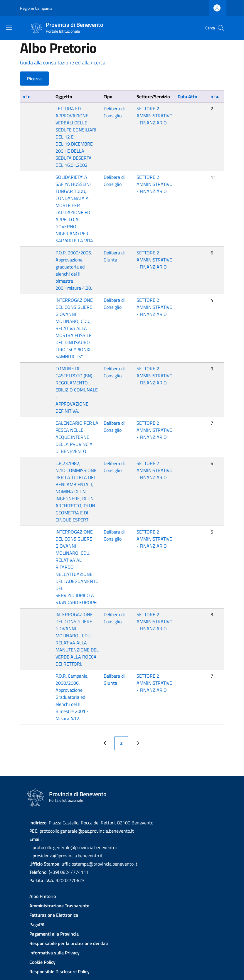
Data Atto (187, 96)
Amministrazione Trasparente (59, 906)
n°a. (215, 96)
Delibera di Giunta (114, 256)
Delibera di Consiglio (114, 112)
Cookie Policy (42, 962)
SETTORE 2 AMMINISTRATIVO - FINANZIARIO (155, 116)
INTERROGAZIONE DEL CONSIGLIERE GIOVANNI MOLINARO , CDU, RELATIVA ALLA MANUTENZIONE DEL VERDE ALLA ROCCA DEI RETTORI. (77, 639)
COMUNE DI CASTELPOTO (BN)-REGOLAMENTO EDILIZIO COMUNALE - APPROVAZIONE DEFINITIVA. (77, 390)
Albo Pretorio (43, 896)
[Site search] (221, 28)
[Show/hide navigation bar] (9, 28)
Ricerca (34, 79)
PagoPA (37, 924)
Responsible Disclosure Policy (59, 971)
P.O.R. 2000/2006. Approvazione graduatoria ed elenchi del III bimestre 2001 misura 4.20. (74, 270)
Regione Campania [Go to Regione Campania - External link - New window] (36, 8)
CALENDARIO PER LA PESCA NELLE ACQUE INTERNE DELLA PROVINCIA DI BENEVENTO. (77, 437)
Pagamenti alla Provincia (54, 934)
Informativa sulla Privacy (54, 953)
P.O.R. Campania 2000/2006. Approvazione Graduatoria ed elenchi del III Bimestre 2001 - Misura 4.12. (72, 697)
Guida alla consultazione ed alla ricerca (63, 62)
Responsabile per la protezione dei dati (69, 943)
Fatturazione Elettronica (54, 915)
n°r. (27, 96)
